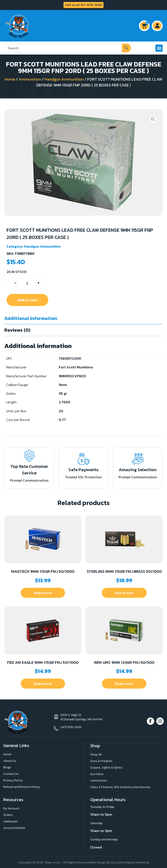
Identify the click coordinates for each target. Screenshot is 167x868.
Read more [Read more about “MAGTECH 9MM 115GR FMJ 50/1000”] (43, 593)
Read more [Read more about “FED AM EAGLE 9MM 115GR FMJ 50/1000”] (43, 684)
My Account (11, 808)
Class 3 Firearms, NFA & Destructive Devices (120, 787)
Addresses (11, 821)
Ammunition (30, 79)
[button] (159, 48)
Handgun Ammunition (64, 79)
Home (10, 79)
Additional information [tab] (31, 318)
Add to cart (27, 300)
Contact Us (11, 774)
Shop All (96, 754)
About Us (10, 761)
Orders (8, 814)
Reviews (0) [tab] (17, 330)
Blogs (7, 767)
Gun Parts (97, 774)
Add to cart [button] (124, 593)
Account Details (14, 827)
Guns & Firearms (101, 761)
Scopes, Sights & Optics (106, 767)
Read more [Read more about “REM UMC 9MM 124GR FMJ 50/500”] (124, 684)
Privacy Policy (13, 780)
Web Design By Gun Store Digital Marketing (120, 862)
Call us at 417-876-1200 (83, 5)
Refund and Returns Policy (22, 787)
